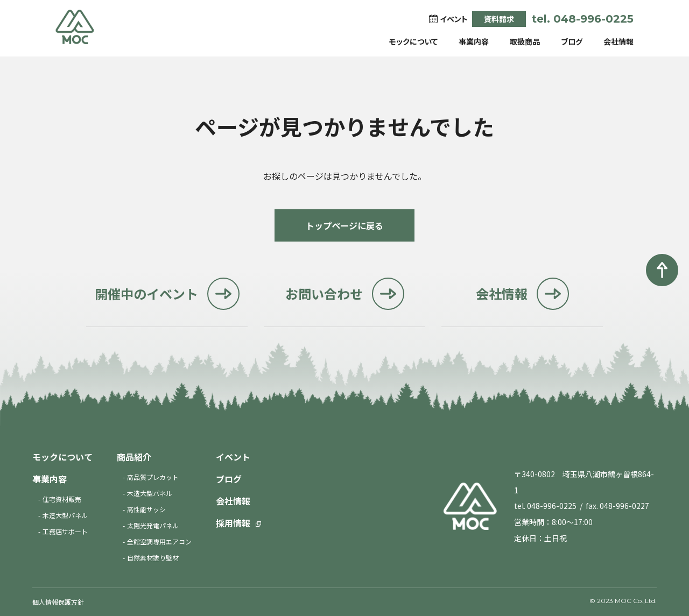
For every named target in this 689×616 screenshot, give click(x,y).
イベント (233, 457)
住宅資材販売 (62, 499)
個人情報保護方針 (58, 602)
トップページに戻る (344, 225)
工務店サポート (65, 531)
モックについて (413, 41)
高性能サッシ (146, 509)
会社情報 (618, 41)
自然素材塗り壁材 (153, 558)
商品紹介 (134, 457)
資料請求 (499, 19)
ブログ (572, 41)
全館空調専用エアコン (159, 541)
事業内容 (474, 41)
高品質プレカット (153, 477)
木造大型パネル (65, 515)
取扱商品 (525, 41)
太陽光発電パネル (153, 525)
